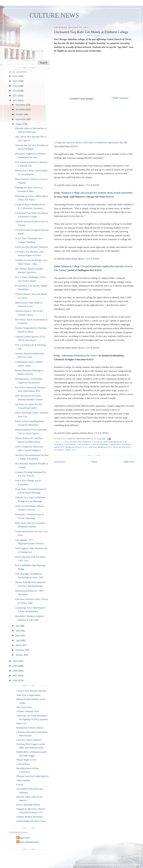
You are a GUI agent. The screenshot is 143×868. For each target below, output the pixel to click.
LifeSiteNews (23, 764)
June (18, 631)
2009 (15, 666)
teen (68, 450)
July (18, 626)
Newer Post (60, 462)
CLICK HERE (92, 185)
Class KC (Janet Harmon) (29, 740)
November (21, 109)
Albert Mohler (23, 780)
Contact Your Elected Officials (31, 691)
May (18, 635)
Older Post (129, 462)
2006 (15, 680)
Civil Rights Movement (77, 442)
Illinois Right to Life (26, 760)
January (20, 655)
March (19, 645)
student (59, 450)
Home (95, 462)
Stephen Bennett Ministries (30, 817)
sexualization (122, 447)
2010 (15, 661)
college (97, 442)
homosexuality (75, 447)
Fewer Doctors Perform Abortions (31, 247)
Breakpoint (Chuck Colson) (30, 728)
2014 (15, 86)
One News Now (24, 707)
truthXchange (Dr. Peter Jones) (31, 821)
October (20, 114)
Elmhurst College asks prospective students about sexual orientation (97, 193)
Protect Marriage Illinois (28, 805)
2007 (15, 675)
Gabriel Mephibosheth (28, 842)
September (21, 119)
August (19, 124)
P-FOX (20, 785)
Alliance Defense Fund (28, 711)
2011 (15, 100)
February (20, 650)
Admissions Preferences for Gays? (79, 355)
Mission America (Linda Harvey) (32, 776)
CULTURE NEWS (54, 15)
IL (86, 447)
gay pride (70, 445)
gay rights (84, 445)
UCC (74, 450)
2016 (15, 76)
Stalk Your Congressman (28, 695)
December (21, 105)
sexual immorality (100, 447)
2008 (15, 671)
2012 (15, 95)
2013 (15, 91)
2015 (15, 81)
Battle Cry (21, 723)
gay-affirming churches (106, 445)
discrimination (113, 442)
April (19, 640)
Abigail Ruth (24, 838)
